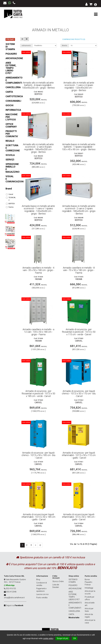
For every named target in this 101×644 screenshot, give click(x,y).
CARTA (71, 614)
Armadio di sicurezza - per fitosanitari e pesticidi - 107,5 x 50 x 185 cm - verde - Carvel (38, 394)
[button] (96, 4)
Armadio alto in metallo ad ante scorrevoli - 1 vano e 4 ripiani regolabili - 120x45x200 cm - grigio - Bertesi (79, 86)
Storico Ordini (58, 581)
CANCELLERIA (74, 611)
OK (75, 638)
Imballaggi (89, 588)
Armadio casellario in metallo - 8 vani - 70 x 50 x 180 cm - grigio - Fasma (79, 270)
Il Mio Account (56, 577)
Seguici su (15, 605)
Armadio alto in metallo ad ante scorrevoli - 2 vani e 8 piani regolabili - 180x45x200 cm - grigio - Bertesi (38, 148)
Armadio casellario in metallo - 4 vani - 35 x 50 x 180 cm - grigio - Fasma (38, 270)
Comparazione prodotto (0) (74, 39)
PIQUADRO (73, 585)
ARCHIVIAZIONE (75, 589)
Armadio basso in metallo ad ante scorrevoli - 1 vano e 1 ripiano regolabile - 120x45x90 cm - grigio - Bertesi (38, 210)
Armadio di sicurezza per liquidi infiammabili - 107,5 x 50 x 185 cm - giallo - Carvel (38, 517)
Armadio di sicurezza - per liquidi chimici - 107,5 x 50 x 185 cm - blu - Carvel (38, 455)
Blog (38, 579)
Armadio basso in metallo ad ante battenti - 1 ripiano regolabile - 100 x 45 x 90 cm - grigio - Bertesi (79, 147)
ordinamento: (26, 46)
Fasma (10, 207)
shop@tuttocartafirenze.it (14, 598)
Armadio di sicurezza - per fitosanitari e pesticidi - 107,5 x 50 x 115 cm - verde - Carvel (79, 332)
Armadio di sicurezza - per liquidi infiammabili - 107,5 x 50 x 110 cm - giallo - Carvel (79, 455)
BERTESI (10, 204)
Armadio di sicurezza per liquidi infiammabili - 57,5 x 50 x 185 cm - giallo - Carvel (79, 517)
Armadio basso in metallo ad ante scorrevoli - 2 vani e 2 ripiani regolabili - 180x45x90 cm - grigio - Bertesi (79, 210)
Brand (9, 189)
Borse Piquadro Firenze (88, 582)
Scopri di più (62, 638)
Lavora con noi (42, 594)
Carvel (9, 194)
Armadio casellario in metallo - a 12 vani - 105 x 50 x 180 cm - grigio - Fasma (38, 332)
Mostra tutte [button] (74, 618)
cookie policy (48, 638)
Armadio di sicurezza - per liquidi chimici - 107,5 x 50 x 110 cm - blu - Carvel (79, 394)
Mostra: (65, 46)
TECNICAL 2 (10, 199)
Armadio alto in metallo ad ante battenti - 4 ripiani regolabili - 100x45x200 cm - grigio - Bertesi (38, 85)
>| (40, 545)
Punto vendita (42, 598)
